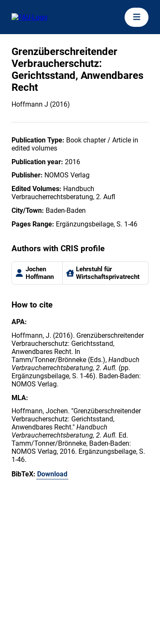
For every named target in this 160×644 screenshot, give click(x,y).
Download (52, 474)
